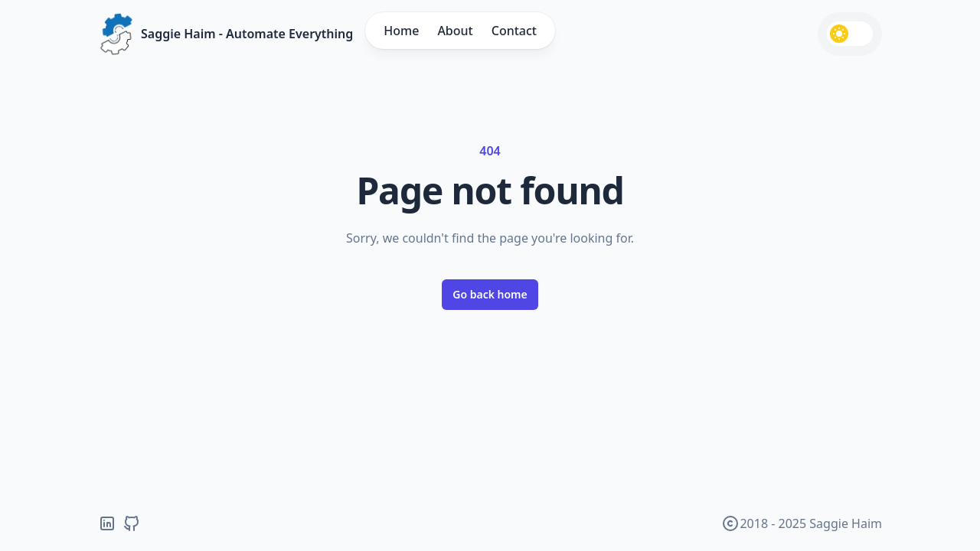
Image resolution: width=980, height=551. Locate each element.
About (455, 31)
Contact (514, 31)
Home (401, 31)
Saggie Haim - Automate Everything (247, 34)
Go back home (490, 294)
